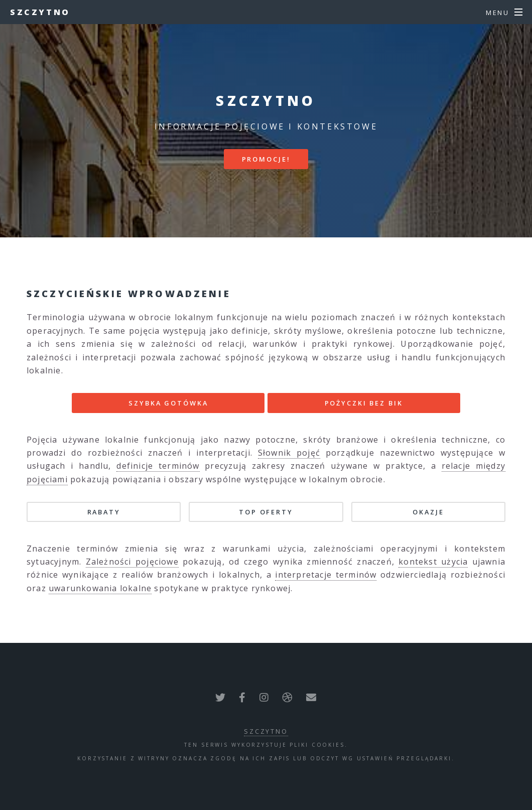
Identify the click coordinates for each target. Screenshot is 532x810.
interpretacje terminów (326, 575)
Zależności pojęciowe (132, 562)
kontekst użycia (433, 562)
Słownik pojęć (289, 453)
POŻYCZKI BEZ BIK (364, 403)
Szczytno (40, 12)
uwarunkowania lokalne (100, 588)
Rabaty (104, 512)
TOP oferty (266, 512)
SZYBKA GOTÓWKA (168, 403)
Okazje (428, 512)
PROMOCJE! (266, 159)
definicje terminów (158, 466)
